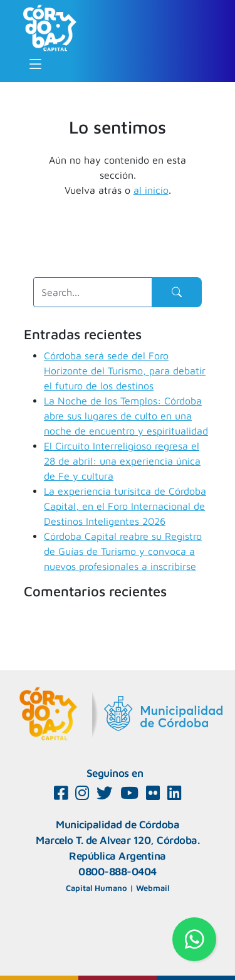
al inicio (151, 190)
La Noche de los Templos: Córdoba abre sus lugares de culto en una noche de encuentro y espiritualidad (126, 416)
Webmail (153, 888)
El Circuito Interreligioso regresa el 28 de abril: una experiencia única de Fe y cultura (122, 461)
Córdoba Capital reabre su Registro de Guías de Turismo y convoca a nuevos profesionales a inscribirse (123, 551)
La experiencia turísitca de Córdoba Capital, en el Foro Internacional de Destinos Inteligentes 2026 (125, 506)
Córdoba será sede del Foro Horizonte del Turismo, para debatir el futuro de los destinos (125, 371)
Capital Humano (97, 888)
